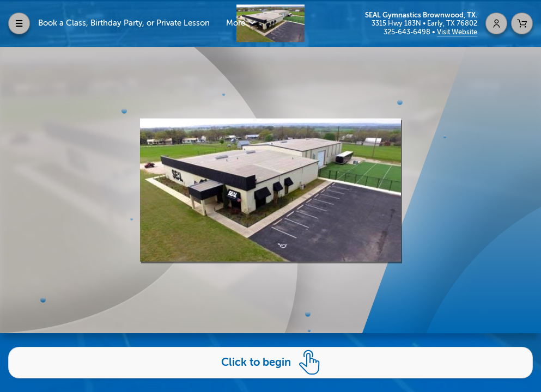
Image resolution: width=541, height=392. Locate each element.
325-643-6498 (408, 32)
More (237, 23)
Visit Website (457, 32)
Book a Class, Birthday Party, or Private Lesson (124, 23)
